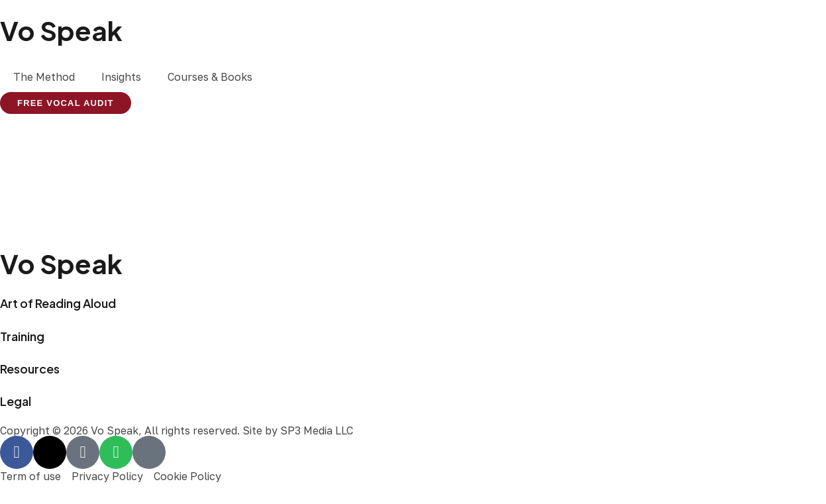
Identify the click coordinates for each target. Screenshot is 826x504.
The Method (44, 77)
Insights (121, 77)
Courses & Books (210, 77)
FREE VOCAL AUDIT (66, 103)
